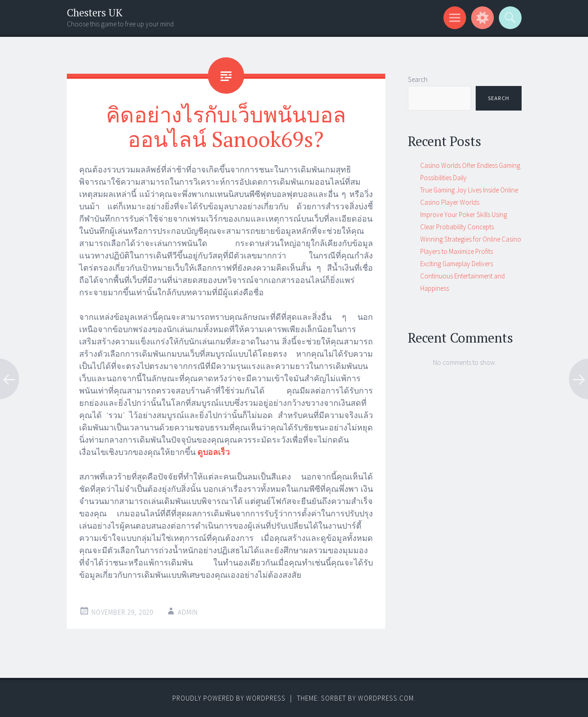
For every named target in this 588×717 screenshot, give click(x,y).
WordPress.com (386, 698)
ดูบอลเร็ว (214, 452)
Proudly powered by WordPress (229, 698)
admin (188, 612)
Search (418, 79)
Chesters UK (95, 13)
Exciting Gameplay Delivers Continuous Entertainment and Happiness (462, 276)
